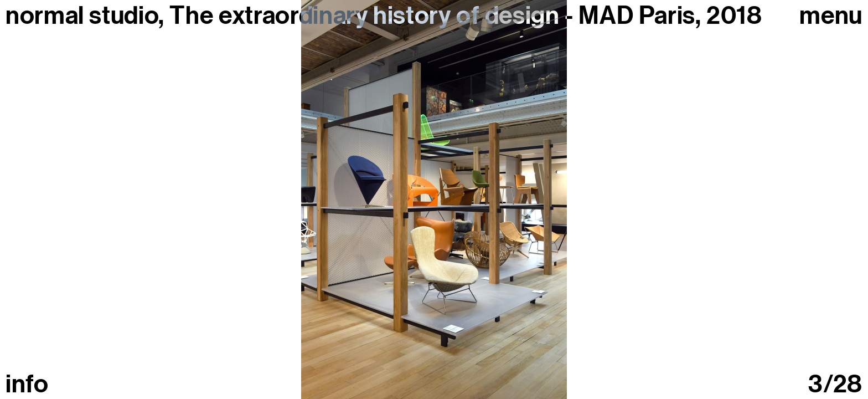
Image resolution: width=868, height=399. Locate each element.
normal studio (82, 16)
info (27, 384)
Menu (831, 16)
